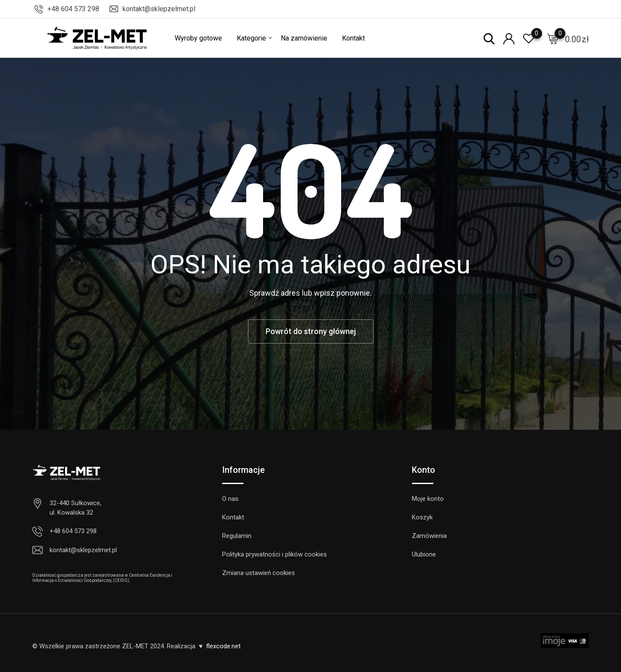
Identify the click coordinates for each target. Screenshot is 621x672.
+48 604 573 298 (73, 9)
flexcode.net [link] (223, 646)
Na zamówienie (304, 38)
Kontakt (353, 38)
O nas (230, 499)
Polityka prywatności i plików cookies (274, 554)
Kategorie (251, 38)
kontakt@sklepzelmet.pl (159, 9)
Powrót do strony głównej (311, 331)
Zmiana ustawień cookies (259, 573)
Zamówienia (429, 536)
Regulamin (237, 536)
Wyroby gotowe (198, 38)
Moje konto (428, 499)
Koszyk (422, 517)
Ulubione (424, 554)
